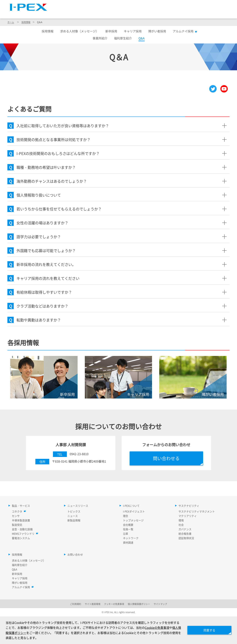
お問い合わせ (75, 554)
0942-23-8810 (79, 454)
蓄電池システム (21, 538)
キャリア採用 (133, 31)
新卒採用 (111, 31)
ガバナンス (185, 529)
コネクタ (18, 511)
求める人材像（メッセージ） (79, 31)
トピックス (74, 511)
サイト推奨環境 (93, 604)
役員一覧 (128, 529)
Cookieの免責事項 (157, 628)
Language (183, 5)
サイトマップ (161, 5)
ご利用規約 (76, 604)
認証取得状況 (186, 538)
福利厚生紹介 (123, 38)
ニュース (73, 516)
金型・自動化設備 (22, 529)
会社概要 (128, 525)
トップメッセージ (133, 520)
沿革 (126, 534)
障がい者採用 (157, 31)
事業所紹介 (100, 38)
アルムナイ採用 (184, 31)
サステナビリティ (187, 13)
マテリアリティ (188, 516)
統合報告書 (185, 534)
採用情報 (218, 13)
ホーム (11, 22)
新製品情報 (74, 520)
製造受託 (17, 525)
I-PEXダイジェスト (134, 511)
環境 (181, 520)
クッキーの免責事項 (114, 604)
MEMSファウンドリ (24, 534)
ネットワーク (131, 538)
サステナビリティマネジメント (197, 511)
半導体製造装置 (21, 520)
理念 (126, 516)
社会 (181, 525)
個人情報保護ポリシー (139, 604)
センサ (16, 516)
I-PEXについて (153, 13)
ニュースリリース (119, 13)
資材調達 (128, 542)
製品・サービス (84, 13)
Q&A (15, 569)
